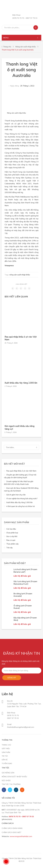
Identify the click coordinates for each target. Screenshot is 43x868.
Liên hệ (5, 760)
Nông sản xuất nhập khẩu (26, 47)
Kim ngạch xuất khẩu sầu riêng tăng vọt (19, 428)
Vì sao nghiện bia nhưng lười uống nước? (22, 499)
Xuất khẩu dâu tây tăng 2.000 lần (21, 383)
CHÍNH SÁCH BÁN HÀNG (12, 828)
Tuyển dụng (7, 763)
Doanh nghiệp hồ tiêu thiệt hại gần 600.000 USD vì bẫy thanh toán (19, 483)
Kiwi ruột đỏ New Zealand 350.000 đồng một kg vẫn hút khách (21, 489)
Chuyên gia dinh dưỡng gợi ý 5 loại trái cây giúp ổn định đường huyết (20, 476)
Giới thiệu (6, 748)
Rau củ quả (11, 540)
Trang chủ (7, 47)
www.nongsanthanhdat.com (21, 836)
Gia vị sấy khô (12, 536)
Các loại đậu (11, 529)
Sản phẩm (6, 752)
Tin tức (5, 756)
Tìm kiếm (36, 28)
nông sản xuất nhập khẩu (20, 275)
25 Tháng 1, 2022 (27, 86)
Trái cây (9, 548)
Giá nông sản (8, 773)
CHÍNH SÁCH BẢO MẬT (12, 832)
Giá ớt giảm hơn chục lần (16, 495)
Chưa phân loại (12, 533)
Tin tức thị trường (11, 784)
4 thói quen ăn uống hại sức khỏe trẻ (21, 506)
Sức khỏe (6, 780)
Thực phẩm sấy (12, 544)
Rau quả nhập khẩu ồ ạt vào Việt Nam (21, 338)
